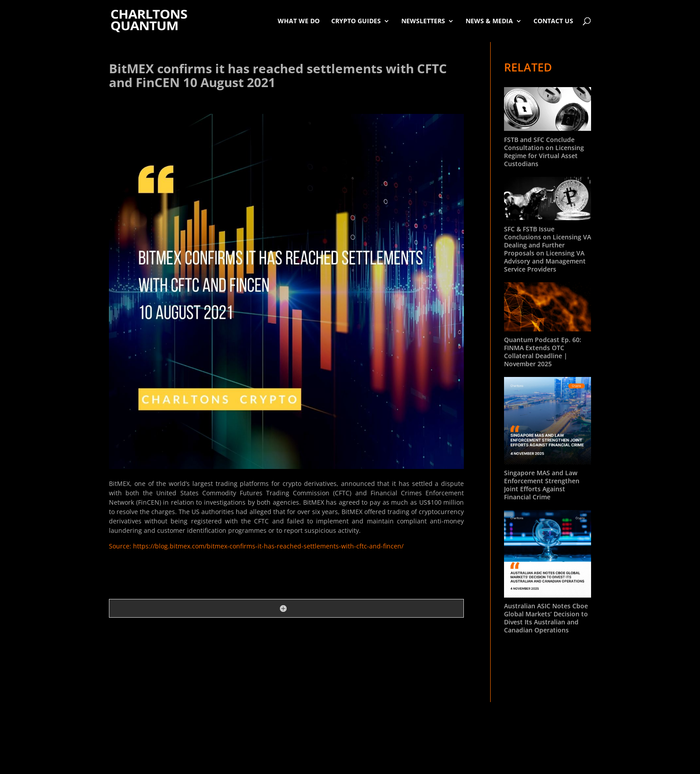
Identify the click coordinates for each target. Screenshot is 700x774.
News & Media (489, 21)
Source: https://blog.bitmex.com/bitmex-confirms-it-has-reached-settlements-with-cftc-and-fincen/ (256, 546)
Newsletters (423, 21)
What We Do (299, 21)
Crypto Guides (356, 21)
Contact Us (553, 21)
